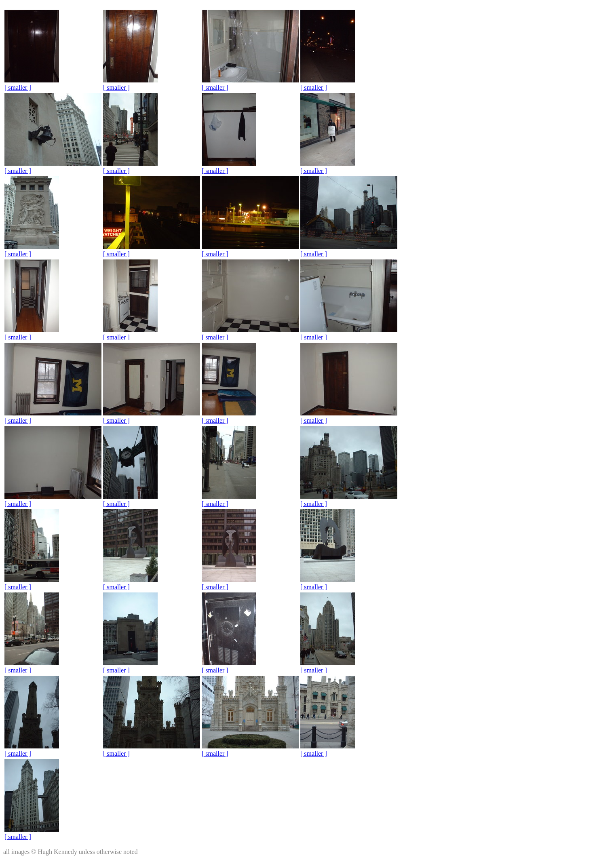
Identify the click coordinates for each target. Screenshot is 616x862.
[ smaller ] (18, 87)
